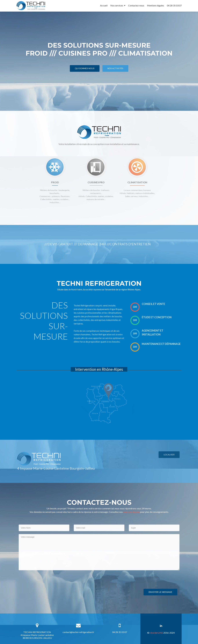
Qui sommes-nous (85, 68)
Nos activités (115, 68)
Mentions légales (155, 5)
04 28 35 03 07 (174, 5)
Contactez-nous (136, 5)
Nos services (117, 5)
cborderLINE (156, 633)
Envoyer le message (160, 592)
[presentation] (41, 579)
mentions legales (131, 512)
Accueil (104, 5)
